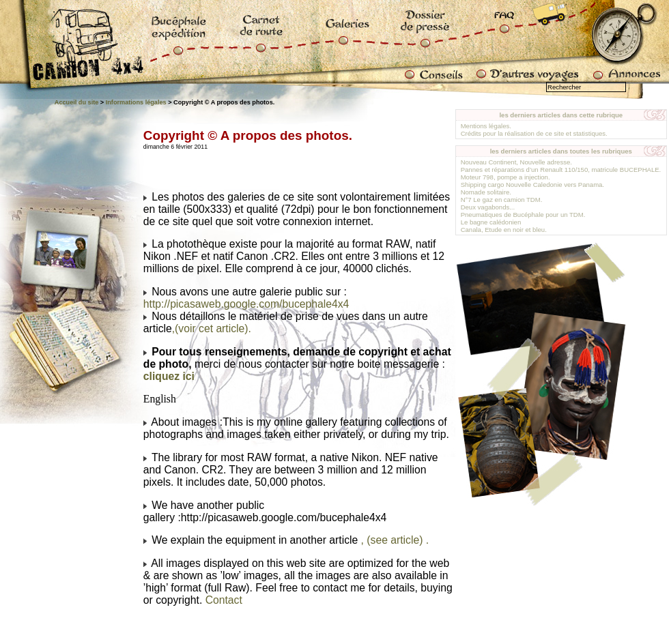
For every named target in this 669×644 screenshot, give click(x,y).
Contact (224, 600)
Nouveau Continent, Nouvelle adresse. (516, 162)
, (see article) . (395, 540)
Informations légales (136, 102)
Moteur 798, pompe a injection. (506, 177)
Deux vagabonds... (488, 207)
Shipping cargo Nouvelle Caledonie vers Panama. (532, 185)
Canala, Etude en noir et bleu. (504, 230)
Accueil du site (77, 102)
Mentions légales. (486, 126)
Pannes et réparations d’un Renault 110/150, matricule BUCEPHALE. (561, 170)
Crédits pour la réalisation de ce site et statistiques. (534, 133)
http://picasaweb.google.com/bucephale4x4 (246, 304)
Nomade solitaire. (486, 192)
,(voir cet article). (212, 328)
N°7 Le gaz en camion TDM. (502, 200)
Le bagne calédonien (491, 222)
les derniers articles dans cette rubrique (561, 115)
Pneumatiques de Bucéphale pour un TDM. (523, 215)
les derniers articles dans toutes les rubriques (561, 151)
